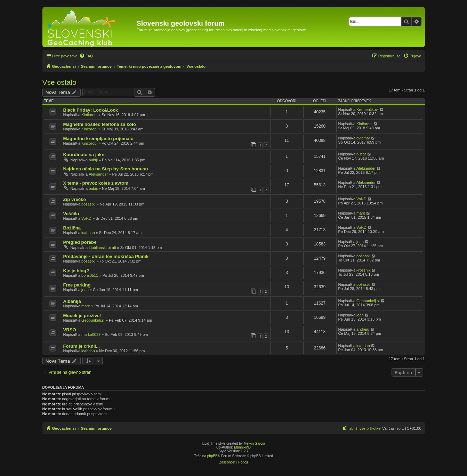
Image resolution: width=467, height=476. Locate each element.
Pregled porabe (80, 242)
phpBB (212, 456)
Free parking (77, 285)
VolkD (361, 199)
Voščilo (71, 214)
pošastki (88, 204)
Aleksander (98, 174)
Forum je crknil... (82, 346)
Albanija (72, 301)
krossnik (363, 270)
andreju (363, 329)
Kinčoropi (89, 115)
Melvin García (255, 443)
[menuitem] (86, 56)
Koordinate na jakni (84, 155)
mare (361, 213)
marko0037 (91, 334)
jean (360, 242)
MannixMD (242, 447)
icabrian (88, 233)
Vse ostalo (59, 82)
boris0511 (90, 275)
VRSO (70, 330)
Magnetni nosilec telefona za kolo (100, 124)
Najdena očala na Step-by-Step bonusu (106, 169)
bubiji (93, 160)
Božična (72, 228)
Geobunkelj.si (368, 301)
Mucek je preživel (82, 316)
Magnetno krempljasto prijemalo (98, 139)
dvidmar (363, 138)
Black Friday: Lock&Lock (91, 110)
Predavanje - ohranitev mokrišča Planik (106, 256)
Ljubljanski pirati (102, 248)
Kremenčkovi (368, 110)
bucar (361, 154)
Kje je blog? (76, 271)
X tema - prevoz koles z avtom (96, 183)
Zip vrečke (75, 199)
